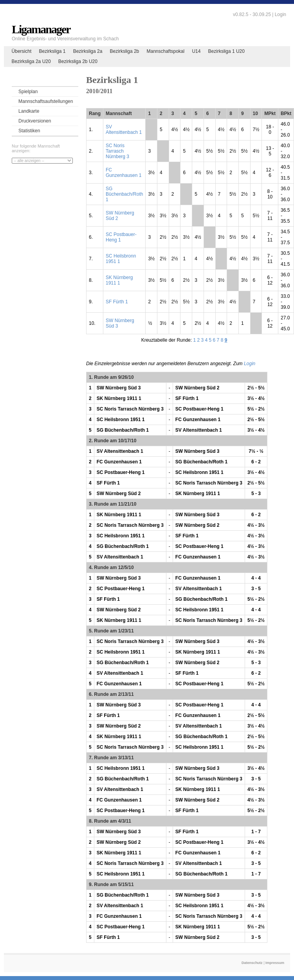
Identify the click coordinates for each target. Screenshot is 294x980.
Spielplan (28, 92)
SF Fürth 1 (117, 302)
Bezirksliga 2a (88, 51)
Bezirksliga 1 (52, 51)
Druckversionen (35, 121)
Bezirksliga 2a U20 (31, 61)
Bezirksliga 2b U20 (78, 61)
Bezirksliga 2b (125, 51)
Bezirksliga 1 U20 (226, 51)
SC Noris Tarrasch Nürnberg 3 (117, 151)
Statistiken (29, 131)
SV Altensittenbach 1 (124, 130)
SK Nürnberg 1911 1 (119, 280)
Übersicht (22, 51)
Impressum (275, 963)
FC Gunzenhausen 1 (124, 173)
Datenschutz (252, 963)
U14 (196, 51)
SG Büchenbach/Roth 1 (124, 194)
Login (280, 14)
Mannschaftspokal (165, 51)
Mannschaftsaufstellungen (46, 101)
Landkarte (29, 111)
